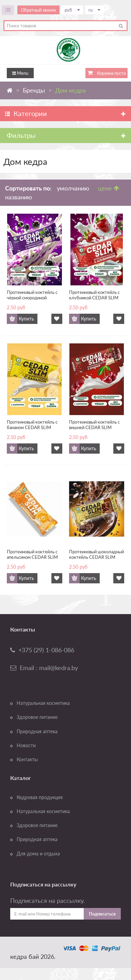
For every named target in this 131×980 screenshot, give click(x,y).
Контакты (27, 759)
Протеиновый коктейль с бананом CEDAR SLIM (32, 424)
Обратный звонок (38, 10)
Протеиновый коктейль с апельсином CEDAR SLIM (32, 554)
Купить (26, 319)
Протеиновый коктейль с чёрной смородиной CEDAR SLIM (32, 295)
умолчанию (73, 188)
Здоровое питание (37, 717)
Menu (20, 73)
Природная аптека (37, 732)
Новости (26, 745)
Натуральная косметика (43, 703)
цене (109, 188)
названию (19, 197)
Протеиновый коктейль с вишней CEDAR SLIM (94, 424)
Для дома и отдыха (38, 854)
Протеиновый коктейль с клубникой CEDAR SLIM (94, 295)
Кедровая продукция (40, 797)
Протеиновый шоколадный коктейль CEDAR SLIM (96, 554)
